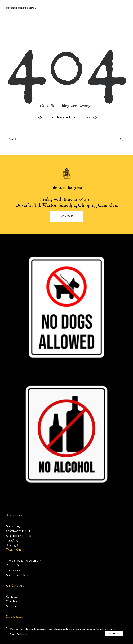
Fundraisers (13, 570)
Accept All (114, 634)
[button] (125, 8)
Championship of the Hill (21, 536)
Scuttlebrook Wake (18, 575)
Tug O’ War (13, 541)
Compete (12, 596)
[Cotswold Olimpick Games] (21, 8)
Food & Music (15, 565)
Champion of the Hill (18, 531)
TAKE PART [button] (67, 217)
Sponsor (11, 606)
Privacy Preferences (19, 634)
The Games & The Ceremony (24, 561)
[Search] (66, 139)
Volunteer (12, 601)
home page (90, 117)
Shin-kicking (13, 526)
